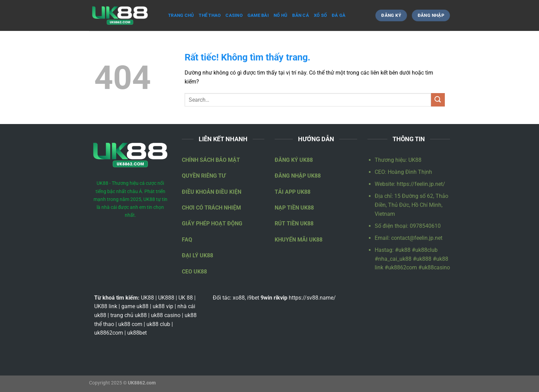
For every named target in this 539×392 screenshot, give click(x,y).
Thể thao (210, 15)
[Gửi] (438, 100)
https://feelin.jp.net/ (421, 184)
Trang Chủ (181, 15)
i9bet (253, 298)
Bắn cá (301, 15)
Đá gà (339, 15)
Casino (234, 15)
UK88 (415, 160)
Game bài (258, 15)
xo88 (239, 298)
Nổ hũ (280, 15)
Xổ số (320, 15)
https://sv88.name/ (312, 298)
